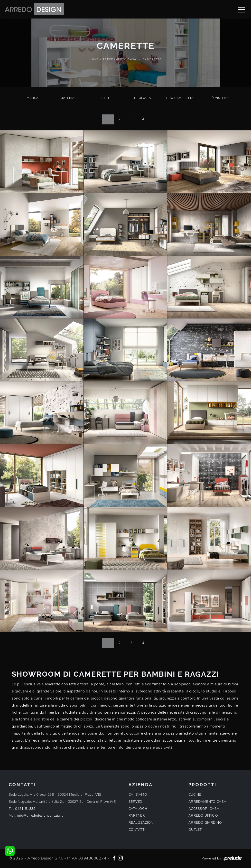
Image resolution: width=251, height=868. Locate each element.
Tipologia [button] (142, 98)
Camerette (152, 59)
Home (94, 59)
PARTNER (137, 816)
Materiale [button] (69, 98)
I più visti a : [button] (217, 98)
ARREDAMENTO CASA (207, 802)
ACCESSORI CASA (204, 809)
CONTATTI (137, 830)
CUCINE (195, 795)
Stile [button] (106, 98)
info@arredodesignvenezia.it (40, 816)
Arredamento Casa (120, 59)
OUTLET (195, 830)
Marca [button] (33, 98)
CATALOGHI (139, 809)
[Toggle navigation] (242, 9)
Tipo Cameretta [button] (180, 98)
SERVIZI (135, 802)
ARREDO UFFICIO (203, 816)
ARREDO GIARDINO (205, 823)
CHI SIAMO (138, 795)
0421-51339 (25, 809)
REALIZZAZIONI (141, 823)
